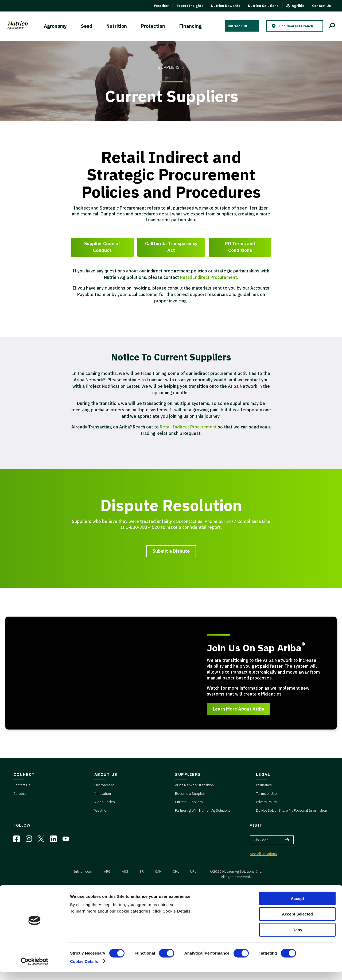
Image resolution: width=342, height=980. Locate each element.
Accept (297, 907)
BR (142, 871)
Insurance (264, 785)
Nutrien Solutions (263, 6)
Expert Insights (190, 6)
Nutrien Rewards (226, 6)
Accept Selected (297, 922)
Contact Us (321, 6)
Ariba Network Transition (194, 785)
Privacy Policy (266, 802)
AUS (125, 871)
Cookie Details (84, 969)
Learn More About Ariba (238, 709)
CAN (158, 871)
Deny (298, 938)
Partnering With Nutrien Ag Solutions (203, 810)
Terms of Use (266, 794)
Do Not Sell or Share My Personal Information (292, 810)
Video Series (105, 802)
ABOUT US (106, 774)
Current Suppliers (189, 802)
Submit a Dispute (171, 551)
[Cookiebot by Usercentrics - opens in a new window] (35, 970)
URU (193, 871)
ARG (107, 871)
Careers (20, 794)
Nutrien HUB (238, 26)
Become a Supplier (190, 794)
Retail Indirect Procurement (188, 427)
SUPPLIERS (188, 774)
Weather (161, 6)
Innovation (103, 794)
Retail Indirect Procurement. (209, 277)
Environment (104, 785)
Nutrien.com (82, 871)
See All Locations (263, 854)
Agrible (298, 6)
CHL (176, 871)
